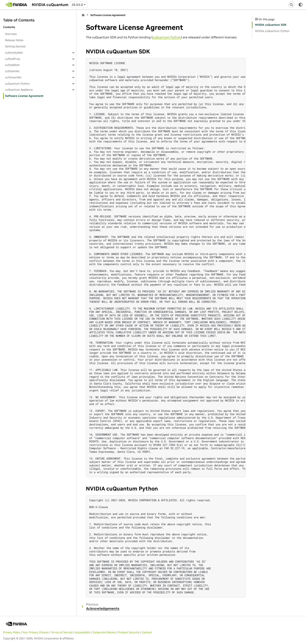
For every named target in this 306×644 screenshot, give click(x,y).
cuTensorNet (13, 77)
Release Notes (14, 40)
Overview (11, 34)
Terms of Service (62, 632)
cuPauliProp (12, 59)
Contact (147, 632)
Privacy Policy (12, 632)
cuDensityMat (14, 53)
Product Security (129, 632)
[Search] (291, 5)
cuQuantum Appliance (19, 90)
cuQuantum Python (17, 84)
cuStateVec (12, 71)
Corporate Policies (104, 632)
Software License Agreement (24, 96)
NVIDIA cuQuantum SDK (271, 25)
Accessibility (83, 632)
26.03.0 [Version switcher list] (77, 5)
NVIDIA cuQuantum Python (272, 31)
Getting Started (15, 46)
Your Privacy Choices (36, 632)
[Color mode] (301, 5)
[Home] (83, 15)
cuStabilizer (12, 65)
